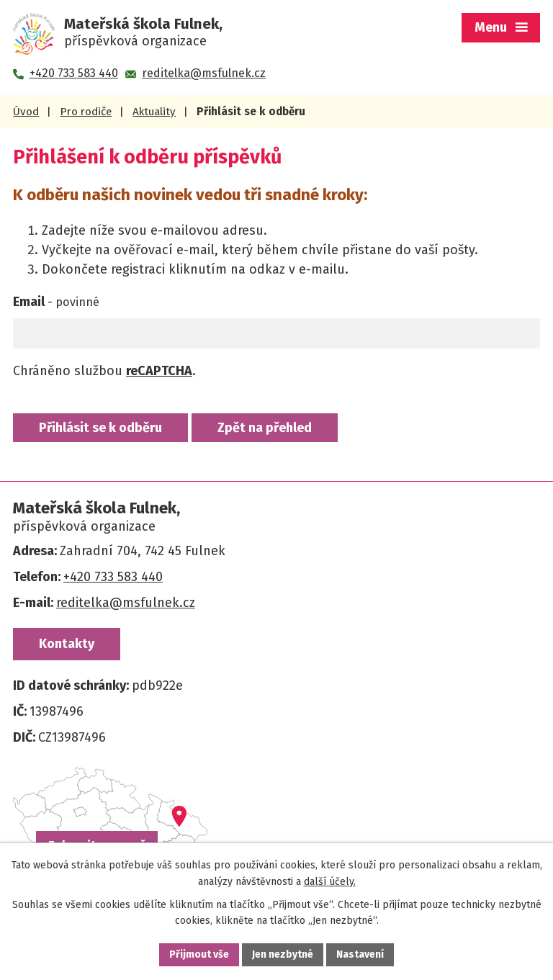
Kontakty (67, 644)
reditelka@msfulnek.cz (126, 603)
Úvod (26, 112)
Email (56, 302)
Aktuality (154, 112)
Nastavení (360, 954)
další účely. (330, 882)
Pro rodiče (86, 112)
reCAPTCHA (159, 371)
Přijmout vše (199, 954)
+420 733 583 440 (113, 577)
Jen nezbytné (283, 954)
